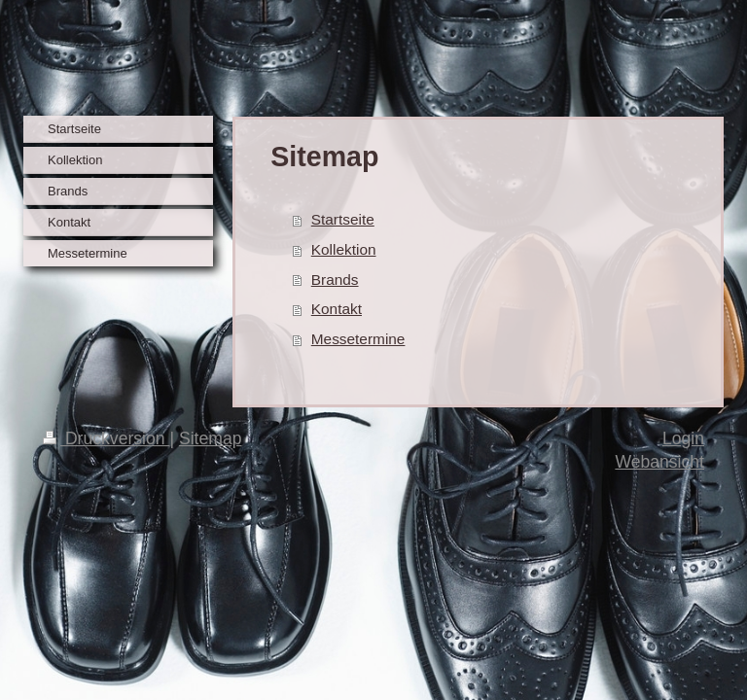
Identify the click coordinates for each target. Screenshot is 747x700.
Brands (335, 280)
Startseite (343, 219)
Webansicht (659, 462)
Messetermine (358, 339)
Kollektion (344, 249)
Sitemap (211, 438)
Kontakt (337, 309)
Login (683, 438)
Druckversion (106, 438)
